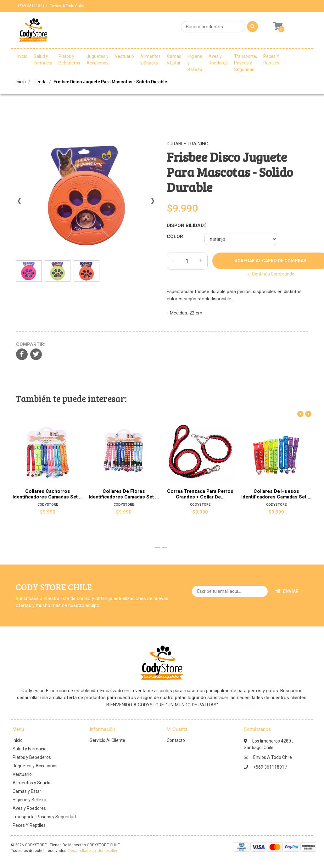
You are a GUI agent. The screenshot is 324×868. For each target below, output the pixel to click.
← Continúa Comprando (271, 274)
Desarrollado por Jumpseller (93, 851)
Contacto (176, 740)
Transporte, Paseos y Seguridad (246, 63)
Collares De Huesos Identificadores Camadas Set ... (276, 494)
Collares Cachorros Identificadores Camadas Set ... (48, 494)
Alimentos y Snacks (151, 60)
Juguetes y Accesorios (98, 60)
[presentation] (19, 203)
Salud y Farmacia (43, 60)
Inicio (22, 56)
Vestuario (124, 56)
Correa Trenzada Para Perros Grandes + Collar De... (200, 494)
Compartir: (31, 344)
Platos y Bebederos (69, 60)
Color (175, 236)
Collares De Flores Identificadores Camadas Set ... (124, 494)
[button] (157, 548)
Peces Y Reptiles (271, 60)
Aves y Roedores (218, 60)
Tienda (40, 82)
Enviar (287, 591)
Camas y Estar (174, 60)
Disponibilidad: (183, 225)
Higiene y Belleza (195, 63)
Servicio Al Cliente (107, 740)
